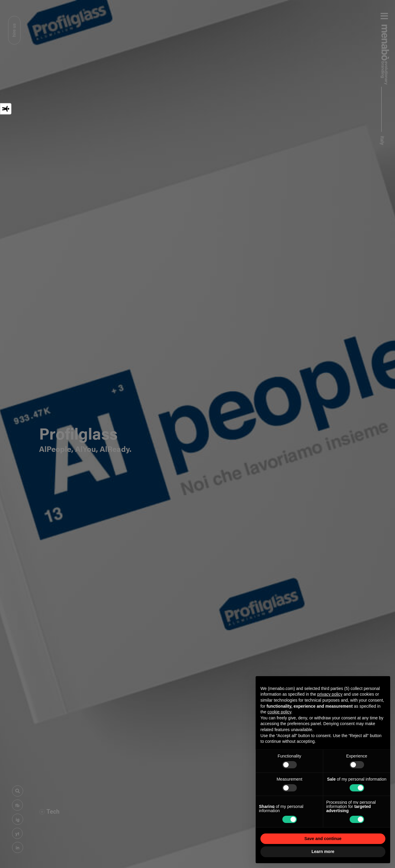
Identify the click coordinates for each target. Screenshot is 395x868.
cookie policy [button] (279, 712)
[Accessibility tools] (6, 109)
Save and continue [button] (323, 839)
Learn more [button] (323, 851)
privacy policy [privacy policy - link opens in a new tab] (330, 694)
